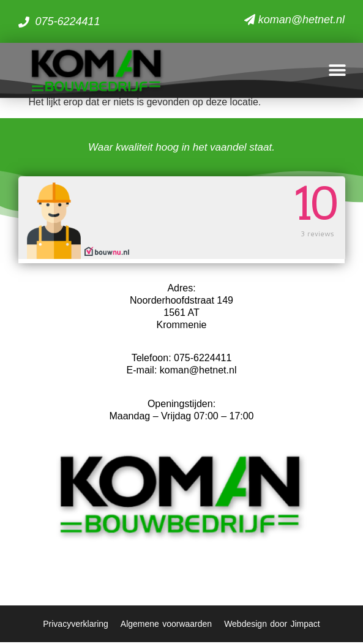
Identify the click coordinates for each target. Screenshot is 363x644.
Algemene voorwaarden (166, 626)
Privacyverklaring (76, 626)
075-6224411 (203, 360)
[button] (337, 70)
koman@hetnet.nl (198, 373)
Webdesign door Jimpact (272, 626)
